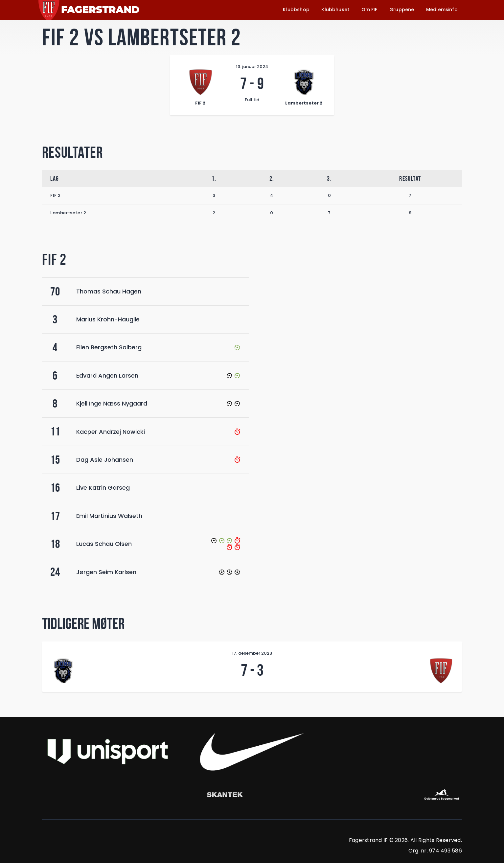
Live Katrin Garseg (103, 488)
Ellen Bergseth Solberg (109, 347)
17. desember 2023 (252, 653)
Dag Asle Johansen (105, 460)
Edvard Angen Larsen (107, 375)
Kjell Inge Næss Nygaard (112, 403)
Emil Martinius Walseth (109, 516)
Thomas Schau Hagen (109, 291)
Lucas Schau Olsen (104, 544)
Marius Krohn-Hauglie (108, 319)
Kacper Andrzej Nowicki (111, 432)
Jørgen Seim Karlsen (106, 572)
